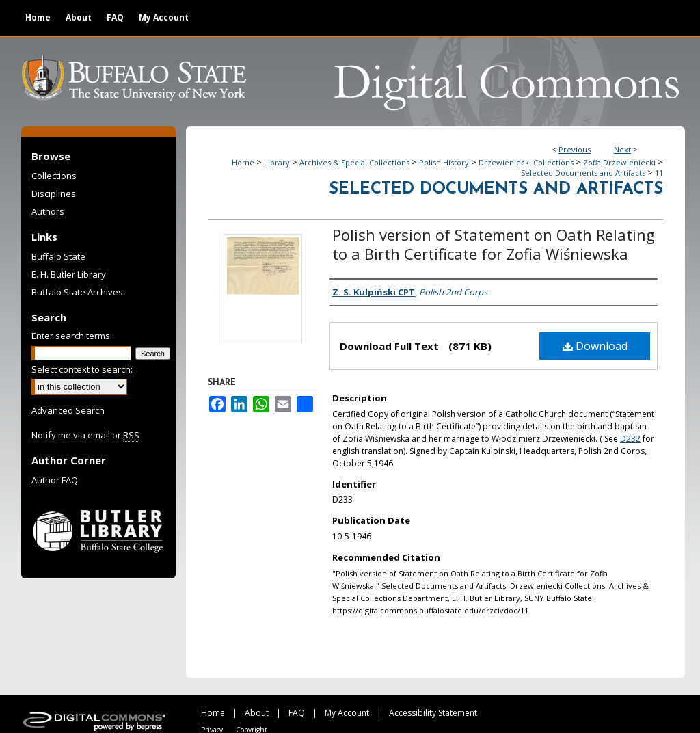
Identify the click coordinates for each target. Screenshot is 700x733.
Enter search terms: (72, 336)
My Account (347, 713)
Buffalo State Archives (77, 292)
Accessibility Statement (433, 713)
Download (595, 346)
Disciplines (54, 194)
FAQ (297, 713)
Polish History (444, 162)
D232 (630, 439)
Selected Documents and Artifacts (583, 173)
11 (659, 173)
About (257, 713)
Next (622, 149)
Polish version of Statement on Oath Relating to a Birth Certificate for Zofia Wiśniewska (494, 244)
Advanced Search (68, 410)
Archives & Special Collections (354, 162)
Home (243, 162)
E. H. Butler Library (69, 274)
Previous (575, 149)
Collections (54, 176)
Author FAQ (55, 480)
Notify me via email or (85, 435)
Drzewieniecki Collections (526, 162)
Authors (48, 211)
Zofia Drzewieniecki (619, 162)
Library (277, 162)
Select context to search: (82, 369)
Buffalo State (58, 256)
